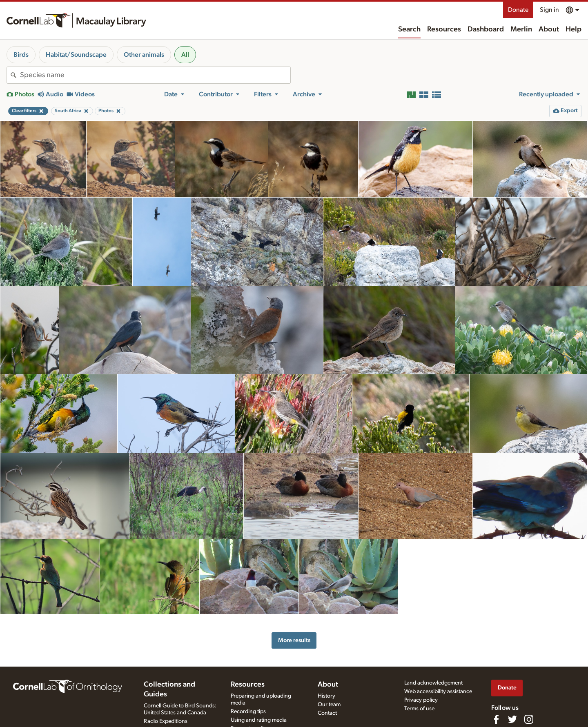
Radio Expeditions (166, 721)
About (549, 29)
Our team (329, 705)
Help (574, 29)
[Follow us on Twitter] (512, 719)
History (326, 696)
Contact (327, 713)
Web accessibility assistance (438, 691)
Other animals (144, 55)
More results (294, 640)
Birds (21, 55)
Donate (518, 10)
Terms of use (419, 709)
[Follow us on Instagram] (529, 719)
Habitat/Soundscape (76, 55)
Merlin (521, 29)
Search (409, 29)
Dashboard (486, 29)
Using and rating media (259, 720)
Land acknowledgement (433, 683)
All (185, 55)
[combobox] (155, 75)
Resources (444, 29)
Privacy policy (421, 700)
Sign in (549, 10)
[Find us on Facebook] (496, 719)
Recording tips (248, 711)
